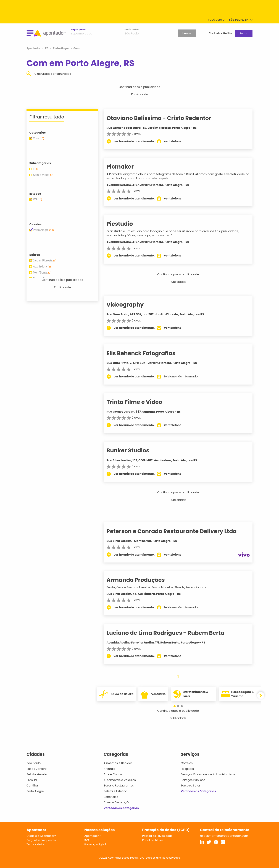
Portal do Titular (153, 840)
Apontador (34, 48)
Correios (187, 763)
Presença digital (95, 844)
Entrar (244, 33)
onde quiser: (132, 29)
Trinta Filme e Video (140, 402)
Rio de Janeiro (37, 769)
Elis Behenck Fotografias (147, 353)
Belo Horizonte (37, 774)
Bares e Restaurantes (119, 785)
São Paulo (34, 763)
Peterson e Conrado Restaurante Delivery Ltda (178, 531)
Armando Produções (142, 580)
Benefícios (111, 797)
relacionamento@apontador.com (224, 836)
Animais (109, 769)
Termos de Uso (36, 844)
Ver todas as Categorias (121, 808)
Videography (131, 305)
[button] (176, 706)
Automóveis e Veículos (120, 780)
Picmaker (126, 167)
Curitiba (32, 785)
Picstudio (126, 224)
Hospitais (187, 769)
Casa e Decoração (117, 802)
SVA (87, 840)
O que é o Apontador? (41, 836)
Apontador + (93, 836)
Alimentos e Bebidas (118, 763)
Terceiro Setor (191, 785)
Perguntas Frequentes (41, 840)
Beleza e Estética (115, 791)
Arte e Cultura (113, 774)
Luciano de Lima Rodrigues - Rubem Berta (172, 633)
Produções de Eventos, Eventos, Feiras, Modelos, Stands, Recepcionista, (163, 587)
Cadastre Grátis (220, 33)
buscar (187, 33)
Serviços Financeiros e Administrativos (208, 774)
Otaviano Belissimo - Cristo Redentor (165, 118)
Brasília (32, 780)
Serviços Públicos (193, 780)
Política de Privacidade (157, 836)
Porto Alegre (35, 791)
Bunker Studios (134, 450)
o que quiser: (79, 29)
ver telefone (179, 141)
